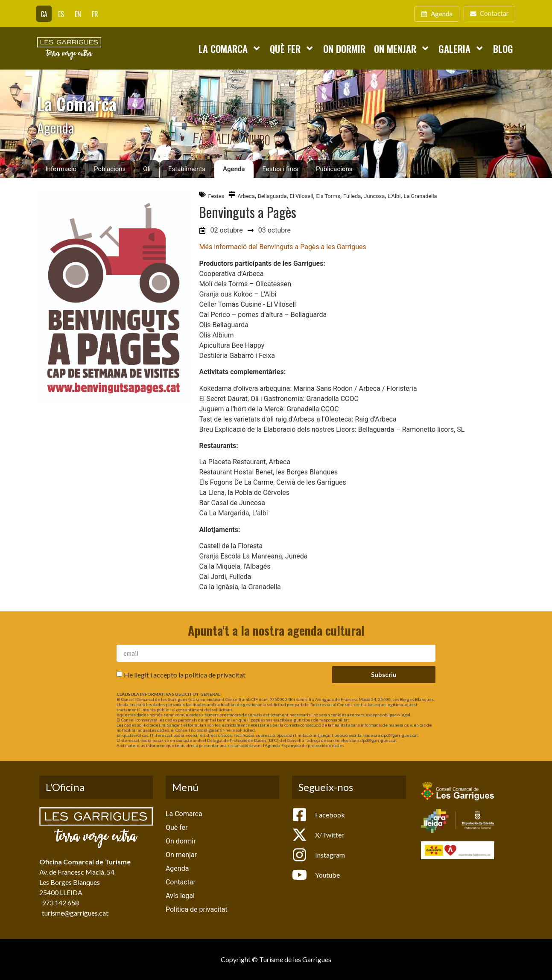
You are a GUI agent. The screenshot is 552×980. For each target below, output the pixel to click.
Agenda (234, 169)
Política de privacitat (197, 909)
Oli (147, 169)
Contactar (181, 882)
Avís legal (180, 896)
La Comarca (230, 48)
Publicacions (334, 169)
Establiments (187, 169)
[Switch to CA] (44, 14)
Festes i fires (280, 169)
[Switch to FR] (95, 14)
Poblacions (110, 169)
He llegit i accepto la (185, 675)
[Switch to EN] (78, 14)
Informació (61, 169)
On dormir (344, 48)
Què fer (292, 48)
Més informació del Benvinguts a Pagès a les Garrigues (282, 247)
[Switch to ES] (61, 14)
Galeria (461, 48)
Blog (503, 48)
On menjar (402, 48)
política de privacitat (215, 675)
